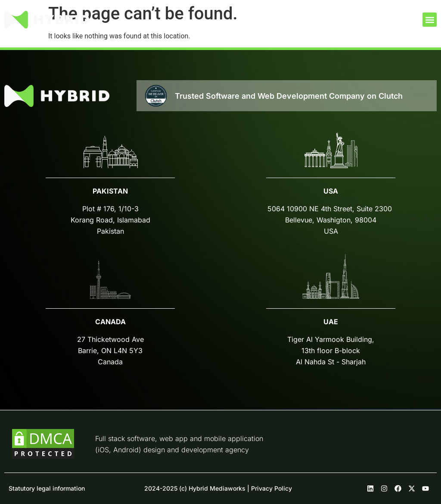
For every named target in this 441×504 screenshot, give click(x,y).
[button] (430, 20)
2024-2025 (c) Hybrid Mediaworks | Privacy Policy (218, 488)
